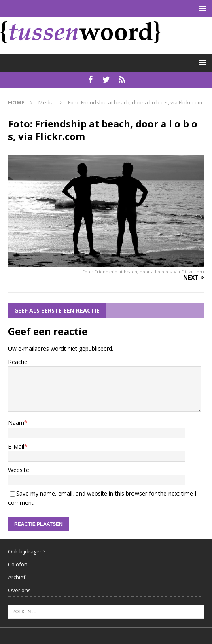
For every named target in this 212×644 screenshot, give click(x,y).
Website (19, 470)
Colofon (18, 564)
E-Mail (16, 446)
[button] (201, 8)
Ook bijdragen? (27, 551)
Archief (17, 577)
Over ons (19, 590)
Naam (16, 423)
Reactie (18, 362)
